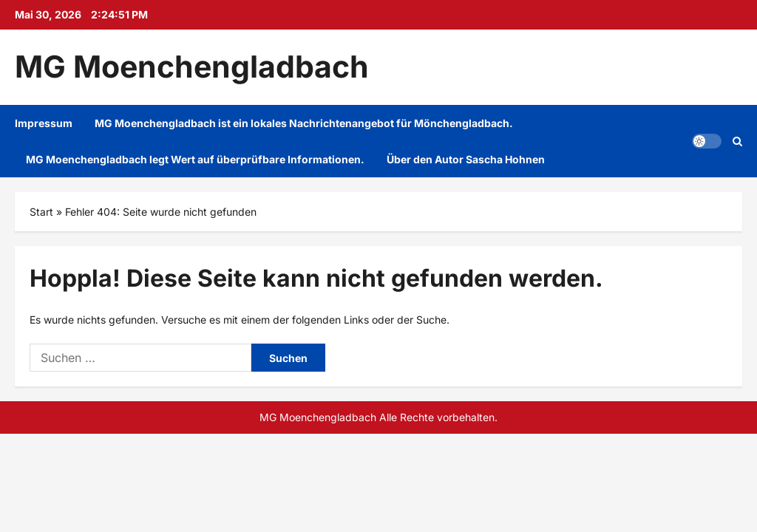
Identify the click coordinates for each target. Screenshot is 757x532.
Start (41, 212)
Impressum (44, 123)
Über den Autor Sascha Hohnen (466, 159)
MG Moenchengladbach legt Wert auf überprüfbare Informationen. (195, 159)
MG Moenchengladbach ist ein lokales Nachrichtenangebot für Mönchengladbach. (304, 123)
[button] (707, 141)
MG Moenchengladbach (192, 66)
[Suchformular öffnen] (737, 141)
